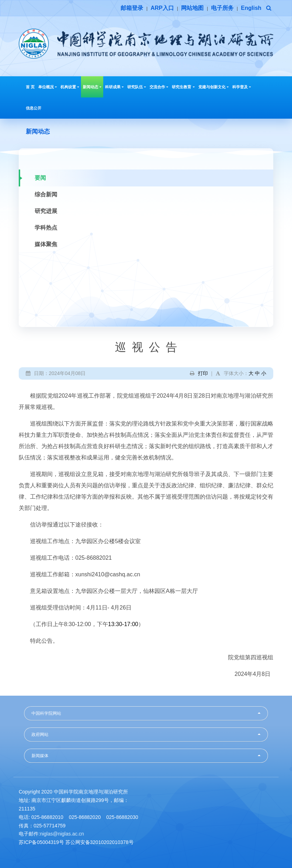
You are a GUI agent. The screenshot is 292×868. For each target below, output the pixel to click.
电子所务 (222, 8)
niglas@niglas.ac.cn (62, 834)
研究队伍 (137, 87)
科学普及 (242, 87)
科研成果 (114, 87)
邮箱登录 (132, 8)
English (251, 8)
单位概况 (48, 87)
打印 (203, 373)
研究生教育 (183, 87)
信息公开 (34, 108)
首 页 (30, 87)
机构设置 (70, 87)
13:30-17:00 (123, 624)
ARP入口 (162, 8)
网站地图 (192, 8)
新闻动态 (92, 87)
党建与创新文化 (214, 87)
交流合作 (159, 87)
